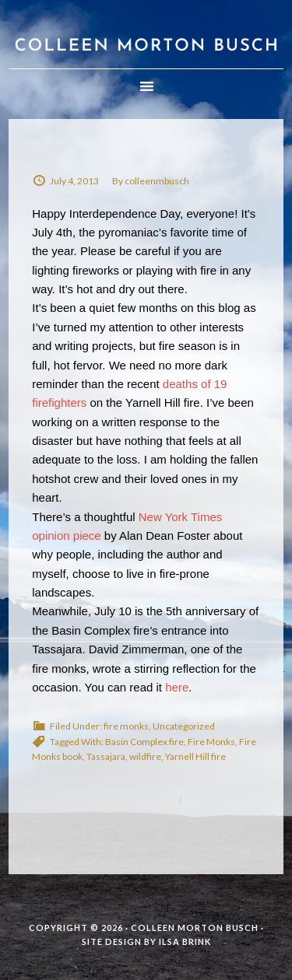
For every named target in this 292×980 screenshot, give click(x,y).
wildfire (145, 756)
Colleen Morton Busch (146, 34)
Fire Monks (211, 742)
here (177, 687)
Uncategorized (184, 726)
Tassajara (106, 756)
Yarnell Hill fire (195, 756)
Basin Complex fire (144, 742)
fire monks (126, 726)
